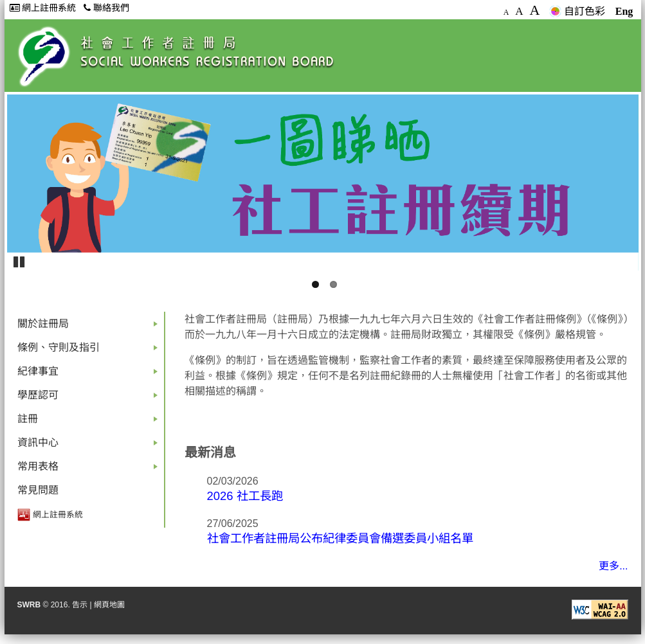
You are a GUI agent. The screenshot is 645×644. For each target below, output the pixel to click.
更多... (613, 566)
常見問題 (38, 490)
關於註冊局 (90, 327)
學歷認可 (90, 398)
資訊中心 (90, 446)
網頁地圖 (109, 605)
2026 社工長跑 (245, 496)
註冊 (90, 422)
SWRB (29, 605)
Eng (624, 11)
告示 (80, 605)
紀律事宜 (90, 374)
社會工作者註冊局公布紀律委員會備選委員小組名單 (340, 538)
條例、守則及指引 (90, 351)
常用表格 (90, 470)
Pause (20, 261)
